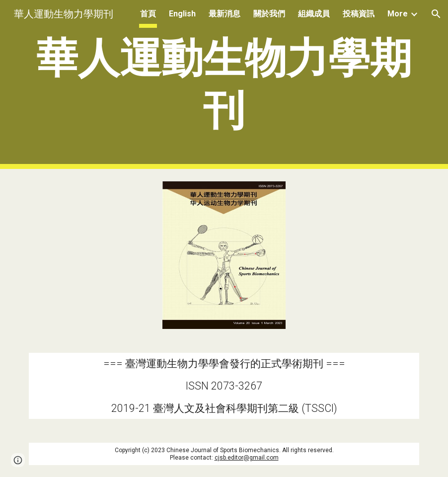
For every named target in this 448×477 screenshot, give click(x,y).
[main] (224, 84)
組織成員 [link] (314, 14)
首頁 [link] (148, 14)
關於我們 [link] (269, 14)
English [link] (182, 14)
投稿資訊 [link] (359, 14)
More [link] (398, 14)
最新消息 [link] (224, 14)
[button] (436, 14)
